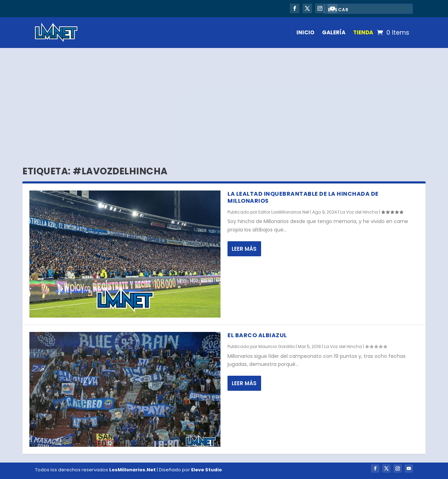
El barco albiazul (257, 335)
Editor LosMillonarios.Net (284, 212)
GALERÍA (334, 32)
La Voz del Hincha (359, 212)
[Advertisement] (224, 100)
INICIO (305, 32)
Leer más (244, 249)
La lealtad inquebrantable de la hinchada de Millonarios (303, 197)
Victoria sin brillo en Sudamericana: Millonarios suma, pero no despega (135, 7)
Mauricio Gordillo (276, 346)
